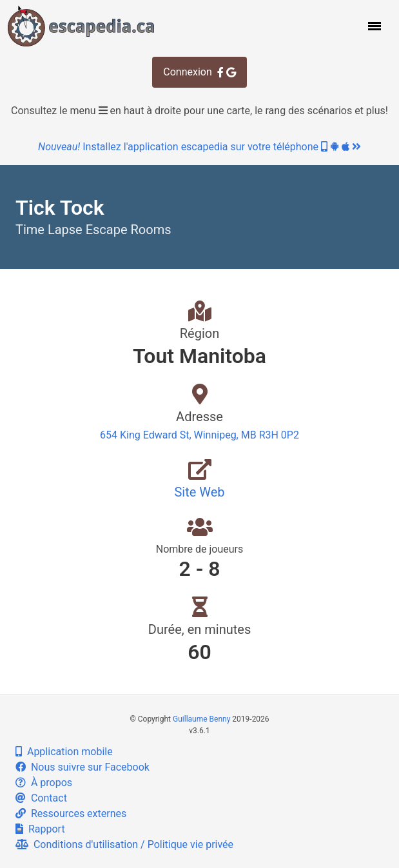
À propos (44, 783)
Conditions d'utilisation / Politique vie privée (124, 844)
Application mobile (64, 752)
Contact (41, 798)
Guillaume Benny (201, 719)
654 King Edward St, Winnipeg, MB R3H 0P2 (200, 435)
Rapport (40, 829)
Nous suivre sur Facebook (83, 767)
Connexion (199, 72)
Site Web (199, 492)
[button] (373, 26)
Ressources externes (71, 814)
